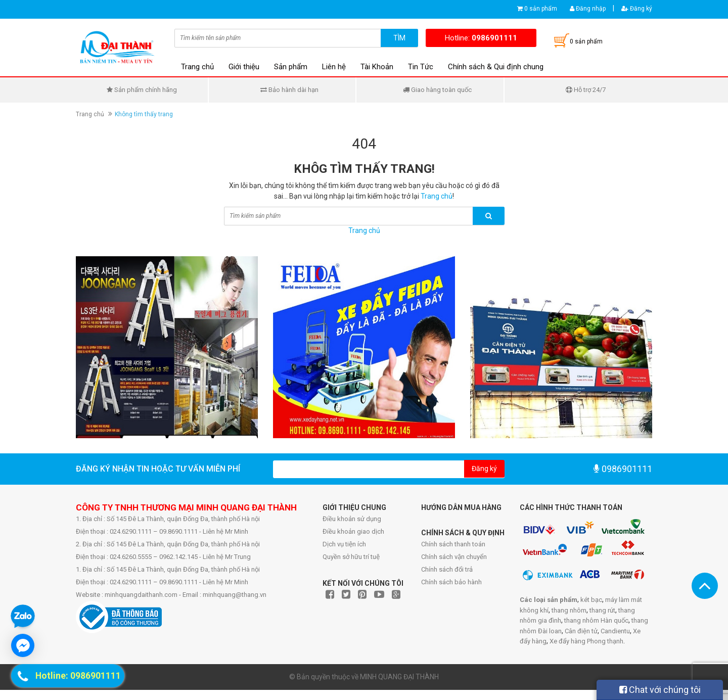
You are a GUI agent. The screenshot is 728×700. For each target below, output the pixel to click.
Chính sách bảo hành (451, 582)
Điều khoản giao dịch (353, 531)
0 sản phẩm (541, 9)
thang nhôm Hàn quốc (596, 620)
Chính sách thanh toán (453, 544)
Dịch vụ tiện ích (344, 544)
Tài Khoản (377, 67)
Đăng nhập (588, 9)
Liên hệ (334, 67)
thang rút (602, 610)
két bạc (591, 600)
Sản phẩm (291, 67)
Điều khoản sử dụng (352, 519)
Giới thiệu (244, 67)
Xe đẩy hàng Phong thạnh (586, 641)
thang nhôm (569, 610)
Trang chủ (197, 67)
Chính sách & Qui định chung (496, 67)
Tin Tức (421, 67)
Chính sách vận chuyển (454, 557)
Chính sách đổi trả (447, 569)
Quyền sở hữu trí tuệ (351, 557)
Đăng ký (637, 9)
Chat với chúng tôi (660, 690)
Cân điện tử (581, 631)
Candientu (615, 631)
